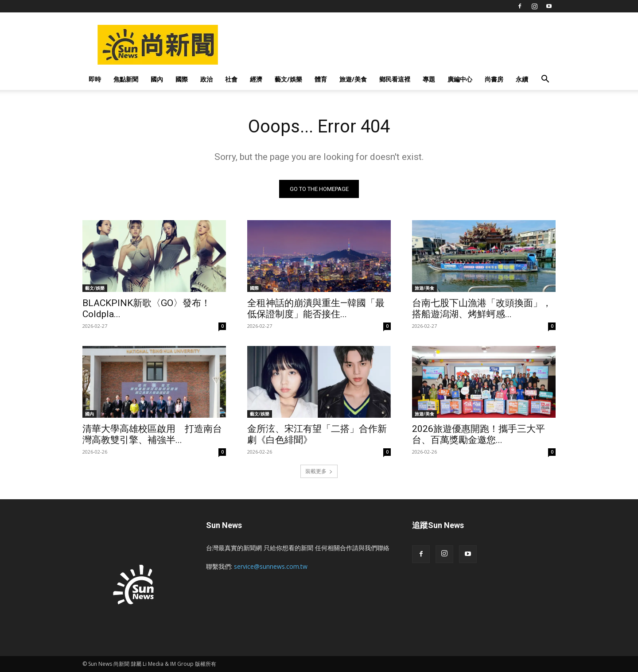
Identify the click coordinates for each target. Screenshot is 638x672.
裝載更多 (319, 471)
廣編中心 (460, 79)
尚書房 (494, 79)
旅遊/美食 (353, 79)
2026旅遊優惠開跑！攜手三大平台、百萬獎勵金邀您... (478, 434)
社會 (231, 79)
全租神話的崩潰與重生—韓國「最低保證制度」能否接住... (316, 309)
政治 (206, 79)
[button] (545, 80)
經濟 (256, 79)
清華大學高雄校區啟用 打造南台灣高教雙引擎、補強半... (152, 434)
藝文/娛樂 (288, 79)
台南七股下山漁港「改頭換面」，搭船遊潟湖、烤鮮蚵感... (482, 309)
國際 (182, 79)
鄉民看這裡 (395, 79)
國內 (157, 79)
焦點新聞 (126, 79)
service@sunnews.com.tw (271, 566)
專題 (429, 79)
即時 (95, 79)
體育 (321, 79)
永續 (522, 79)
